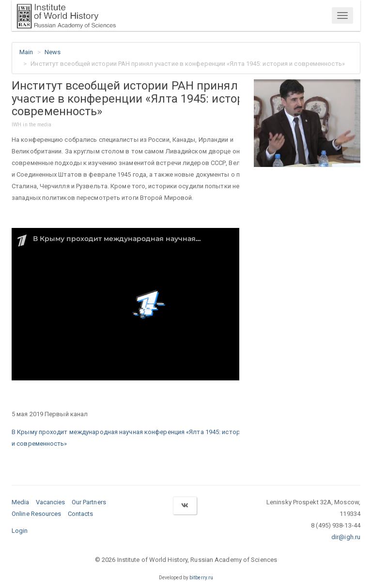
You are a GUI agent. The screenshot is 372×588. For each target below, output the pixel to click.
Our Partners (89, 502)
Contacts (81, 514)
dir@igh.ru (346, 537)
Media (21, 502)
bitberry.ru (201, 578)
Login (20, 531)
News (53, 52)
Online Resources (37, 514)
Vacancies (51, 502)
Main (26, 52)
